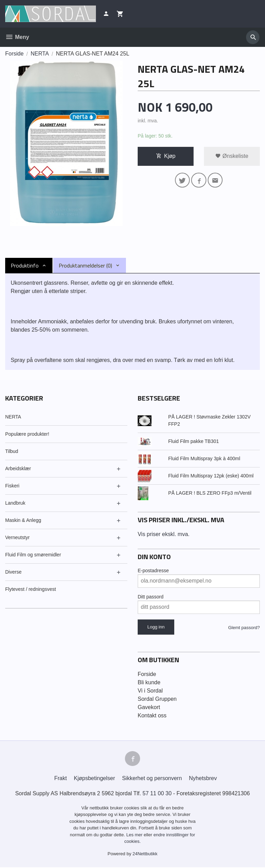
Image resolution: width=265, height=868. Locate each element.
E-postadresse (153, 571)
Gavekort (149, 707)
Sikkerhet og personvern (152, 779)
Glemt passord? (244, 628)
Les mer (135, 835)
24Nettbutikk (145, 854)
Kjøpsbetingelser (94, 779)
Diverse (13, 572)
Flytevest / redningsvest (31, 589)
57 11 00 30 (157, 794)
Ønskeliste (232, 156)
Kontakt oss (152, 715)
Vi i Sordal (150, 691)
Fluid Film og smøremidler (33, 555)
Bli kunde (149, 682)
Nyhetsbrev (203, 779)
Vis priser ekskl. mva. (164, 534)
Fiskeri (12, 486)
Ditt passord (151, 597)
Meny (17, 37)
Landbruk (15, 503)
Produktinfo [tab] (25, 265)
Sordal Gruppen (157, 699)
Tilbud (12, 451)
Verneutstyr (17, 537)
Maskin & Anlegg (23, 520)
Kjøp (166, 156)
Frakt (60, 779)
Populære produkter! (27, 434)
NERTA (13, 417)
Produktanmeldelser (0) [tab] (85, 265)
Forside (14, 54)
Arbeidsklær (18, 468)
